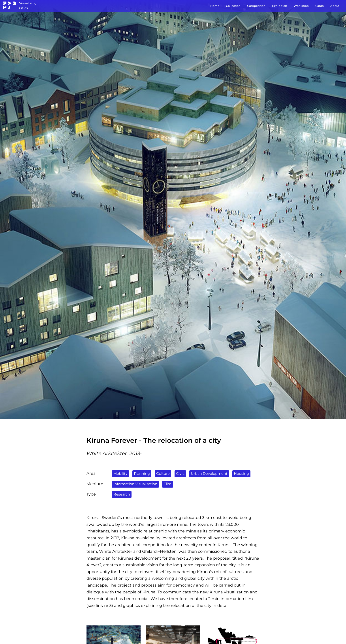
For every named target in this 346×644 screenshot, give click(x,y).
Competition (256, 6)
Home (215, 6)
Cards (320, 6)
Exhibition (280, 6)
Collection (233, 6)
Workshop (301, 6)
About (335, 6)
